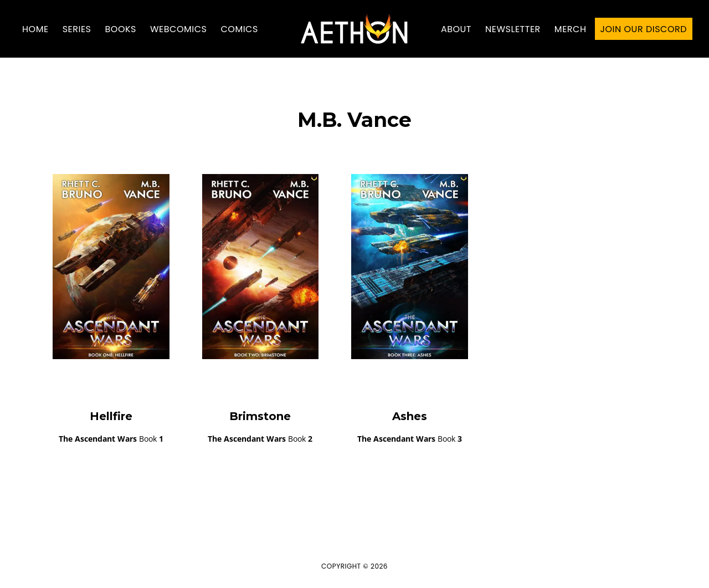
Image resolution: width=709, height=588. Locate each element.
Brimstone (260, 416)
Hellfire (111, 416)
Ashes (410, 416)
